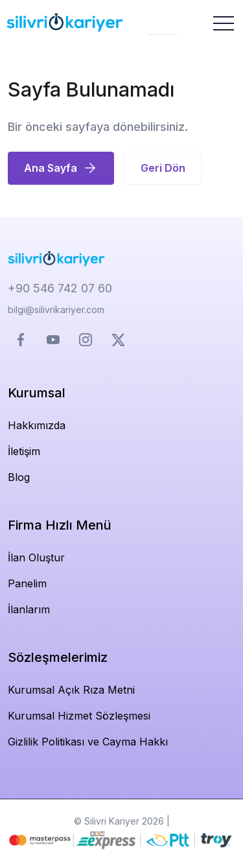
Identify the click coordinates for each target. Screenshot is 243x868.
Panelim (27, 583)
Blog (19, 477)
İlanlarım (29, 609)
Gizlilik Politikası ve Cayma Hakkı (88, 742)
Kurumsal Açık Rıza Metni (71, 690)
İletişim (24, 451)
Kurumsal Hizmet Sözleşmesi (79, 716)
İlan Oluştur (36, 557)
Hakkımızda (37, 425)
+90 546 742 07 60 (60, 288)
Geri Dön (163, 168)
